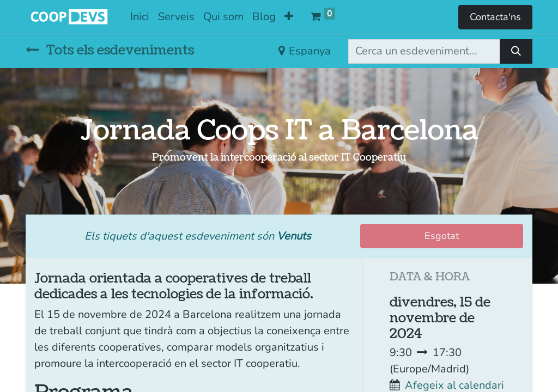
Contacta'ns (495, 17)
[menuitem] (140, 17)
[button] (289, 17)
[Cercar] (516, 51)
